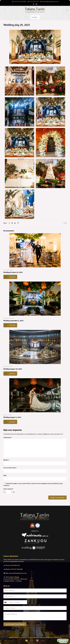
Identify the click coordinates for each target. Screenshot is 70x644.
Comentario (8, 437)
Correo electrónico (10, 468)
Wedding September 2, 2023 (13, 321)
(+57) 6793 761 (34, 2)
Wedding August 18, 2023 (13, 369)
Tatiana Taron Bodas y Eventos (23, 637)
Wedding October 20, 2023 (13, 272)
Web (5, 475)
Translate (35, 17)
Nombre (6, 460)
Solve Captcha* (8, 489)
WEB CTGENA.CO (55, 637)
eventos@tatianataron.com (50, 2)
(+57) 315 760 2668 (20, 2)
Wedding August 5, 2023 (12, 417)
